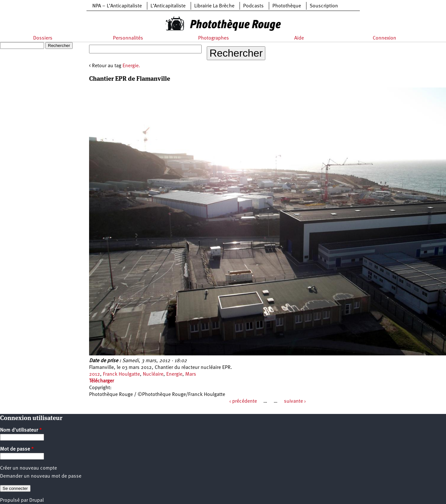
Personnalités (128, 38)
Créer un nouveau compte (28, 468)
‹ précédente (243, 401)
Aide (299, 38)
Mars (191, 374)
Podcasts (253, 6)
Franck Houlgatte (121, 374)
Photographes (214, 38)
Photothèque (287, 6)
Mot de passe (17, 449)
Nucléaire (153, 374)
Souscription (324, 6)
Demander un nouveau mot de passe (41, 476)
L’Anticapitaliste (168, 6)
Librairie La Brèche (214, 6)
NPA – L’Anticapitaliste (117, 6)
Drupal (36, 500)
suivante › (295, 401)
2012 (95, 374)
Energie (174, 374)
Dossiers (43, 38)
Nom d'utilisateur (21, 430)
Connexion (384, 38)
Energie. (131, 66)
